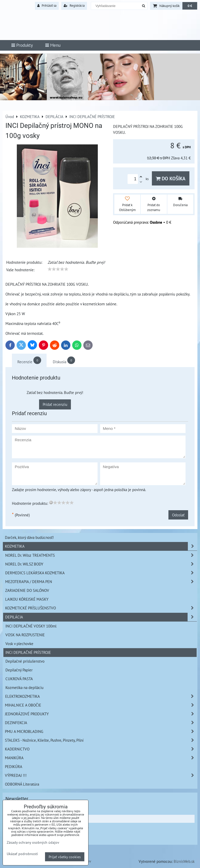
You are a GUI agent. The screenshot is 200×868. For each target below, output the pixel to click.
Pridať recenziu (55, 404)
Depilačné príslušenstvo (25, 661)
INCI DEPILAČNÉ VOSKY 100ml (31, 626)
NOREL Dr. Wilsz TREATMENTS (101, 555)
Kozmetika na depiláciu (24, 687)
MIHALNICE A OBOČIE (101, 705)
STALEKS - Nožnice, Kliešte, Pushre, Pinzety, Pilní (101, 740)
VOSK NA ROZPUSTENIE (25, 635)
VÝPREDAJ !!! (101, 775)
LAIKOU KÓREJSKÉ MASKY (27, 599)
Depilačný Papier (19, 670)
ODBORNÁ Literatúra (22, 784)
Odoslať (178, 515)
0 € (190, 6)
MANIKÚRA (101, 758)
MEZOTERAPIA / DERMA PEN (101, 582)
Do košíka (171, 178)
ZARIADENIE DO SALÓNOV (27, 590)
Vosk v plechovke (19, 644)
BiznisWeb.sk (184, 861)
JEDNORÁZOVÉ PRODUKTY (101, 714)
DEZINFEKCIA (101, 723)
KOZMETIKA (101, 546)
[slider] (58, 269)
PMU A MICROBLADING (101, 731)
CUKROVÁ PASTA (19, 679)
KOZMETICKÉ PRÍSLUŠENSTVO (101, 608)
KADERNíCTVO (101, 749)
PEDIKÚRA (14, 766)
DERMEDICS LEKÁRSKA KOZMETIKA (101, 573)
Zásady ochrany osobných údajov (33, 842)
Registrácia (74, 6)
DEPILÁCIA (101, 617)
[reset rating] (51, 502)
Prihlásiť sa (47, 6)
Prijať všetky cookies (65, 857)
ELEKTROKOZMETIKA (101, 696)
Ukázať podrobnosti (22, 854)
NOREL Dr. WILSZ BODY (101, 564)
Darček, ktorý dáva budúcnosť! (29, 537)
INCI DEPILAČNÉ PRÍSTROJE (28, 652)
